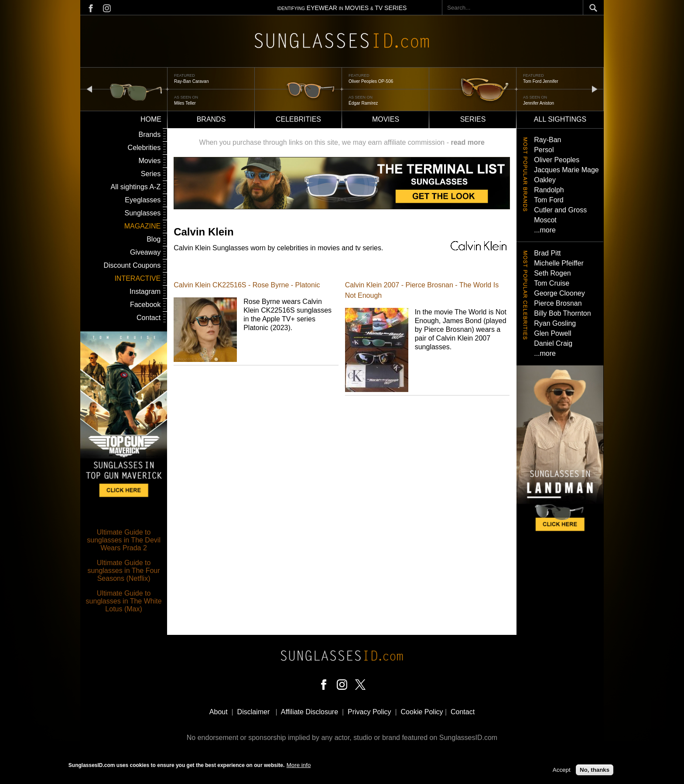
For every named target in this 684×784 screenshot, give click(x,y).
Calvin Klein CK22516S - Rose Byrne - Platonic (247, 285)
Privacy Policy (369, 712)
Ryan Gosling (555, 323)
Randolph (549, 190)
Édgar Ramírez (363, 103)
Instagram (145, 291)
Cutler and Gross (560, 210)
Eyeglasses (143, 200)
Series (473, 119)
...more (545, 230)
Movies (386, 119)
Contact (149, 318)
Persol (544, 150)
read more (467, 142)
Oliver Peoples (557, 160)
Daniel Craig (553, 343)
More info (299, 767)
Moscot (545, 220)
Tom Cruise (552, 283)
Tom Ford (549, 200)
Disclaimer (254, 712)
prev (89, 89)
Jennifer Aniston (539, 103)
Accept (562, 772)
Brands (211, 119)
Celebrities (298, 119)
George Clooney (559, 293)
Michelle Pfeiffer (559, 263)
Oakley (545, 180)
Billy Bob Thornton (562, 313)
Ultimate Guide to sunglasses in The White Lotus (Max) (124, 601)
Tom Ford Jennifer (541, 81)
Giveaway (145, 252)
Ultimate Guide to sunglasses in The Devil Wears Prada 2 (124, 540)
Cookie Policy (422, 712)
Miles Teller (185, 103)
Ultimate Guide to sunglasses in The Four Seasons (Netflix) (124, 571)
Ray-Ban (547, 140)
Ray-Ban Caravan (191, 81)
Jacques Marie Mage (566, 170)
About (219, 712)
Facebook (145, 305)
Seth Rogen (552, 273)
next (595, 89)
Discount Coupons (132, 265)
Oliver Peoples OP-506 (371, 81)
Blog (154, 239)
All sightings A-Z (135, 187)
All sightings (560, 119)
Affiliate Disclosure (310, 712)
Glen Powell (552, 333)
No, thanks (595, 772)
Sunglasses (142, 213)
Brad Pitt (547, 253)
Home (151, 119)
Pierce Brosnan (558, 303)
